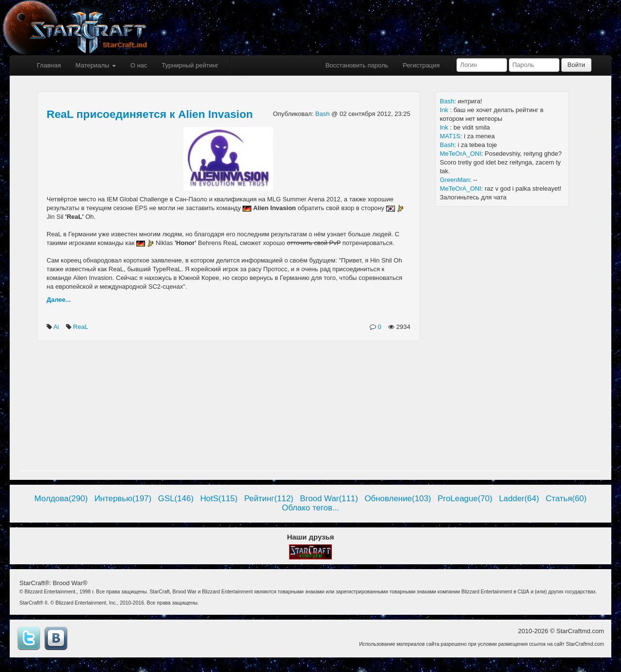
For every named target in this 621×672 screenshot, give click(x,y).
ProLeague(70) (465, 499)
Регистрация (421, 65)
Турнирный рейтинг (190, 65)
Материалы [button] (95, 65)
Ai (57, 327)
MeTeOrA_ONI (461, 154)
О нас (139, 65)
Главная (49, 65)
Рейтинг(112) (269, 499)
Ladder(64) (519, 499)
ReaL (82, 327)
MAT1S (450, 136)
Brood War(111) (329, 499)
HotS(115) (219, 499)
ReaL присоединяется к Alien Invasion (150, 114)
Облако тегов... (310, 508)
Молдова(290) (61, 499)
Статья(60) (566, 499)
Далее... (59, 300)
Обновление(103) (398, 499)
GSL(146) (176, 499)
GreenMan (455, 180)
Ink (445, 110)
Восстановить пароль (357, 65)
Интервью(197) (123, 499)
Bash (323, 114)
